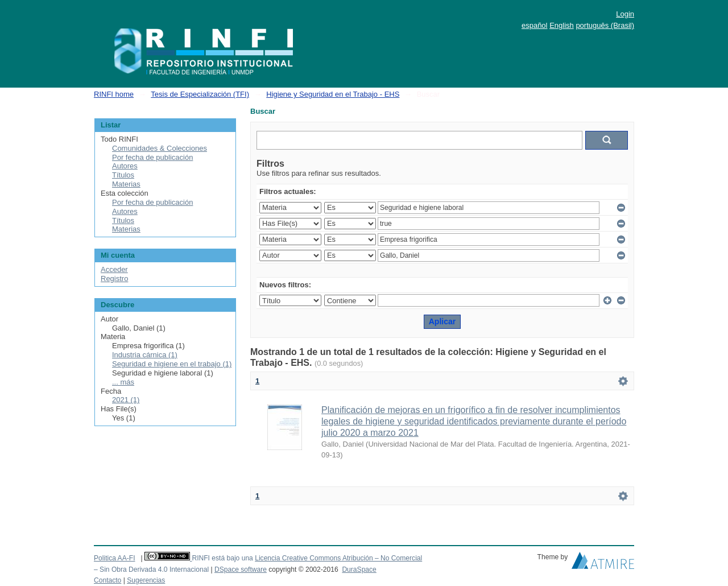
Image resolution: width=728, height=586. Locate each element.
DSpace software (241, 570)
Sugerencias (146, 580)
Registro (114, 278)
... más (123, 382)
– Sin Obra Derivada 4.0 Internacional (151, 570)
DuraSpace (359, 570)
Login (625, 14)
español (535, 25)
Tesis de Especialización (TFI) (200, 94)
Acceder (114, 269)
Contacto (107, 580)
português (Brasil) (605, 25)
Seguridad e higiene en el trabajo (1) (172, 364)
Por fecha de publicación (152, 157)
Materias (126, 184)
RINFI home (114, 94)
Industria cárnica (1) (145, 355)
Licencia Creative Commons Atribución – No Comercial (338, 558)
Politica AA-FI (115, 558)
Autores (125, 166)
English (562, 25)
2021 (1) (126, 400)
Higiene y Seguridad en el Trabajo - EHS (333, 94)
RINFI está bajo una (222, 558)
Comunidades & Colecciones (160, 148)
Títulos (123, 175)
